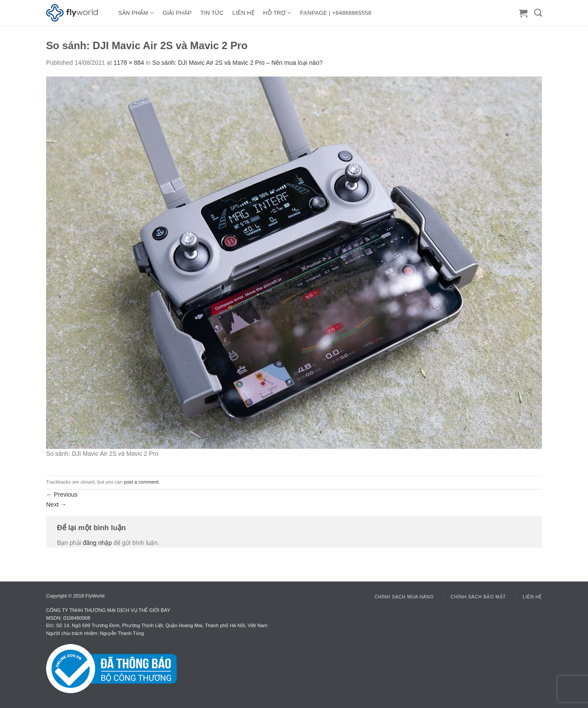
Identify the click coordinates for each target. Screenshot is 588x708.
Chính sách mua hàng (404, 597)
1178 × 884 (129, 63)
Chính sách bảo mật (478, 597)
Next (56, 504)
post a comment (141, 482)
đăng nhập (97, 543)
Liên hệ (532, 597)
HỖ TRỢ (277, 13)
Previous (62, 494)
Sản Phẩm (136, 13)
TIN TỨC (212, 13)
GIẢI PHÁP (177, 13)
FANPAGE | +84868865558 (336, 13)
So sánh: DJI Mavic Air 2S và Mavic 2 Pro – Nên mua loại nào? (237, 63)
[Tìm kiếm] (538, 13)
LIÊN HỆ (243, 13)
